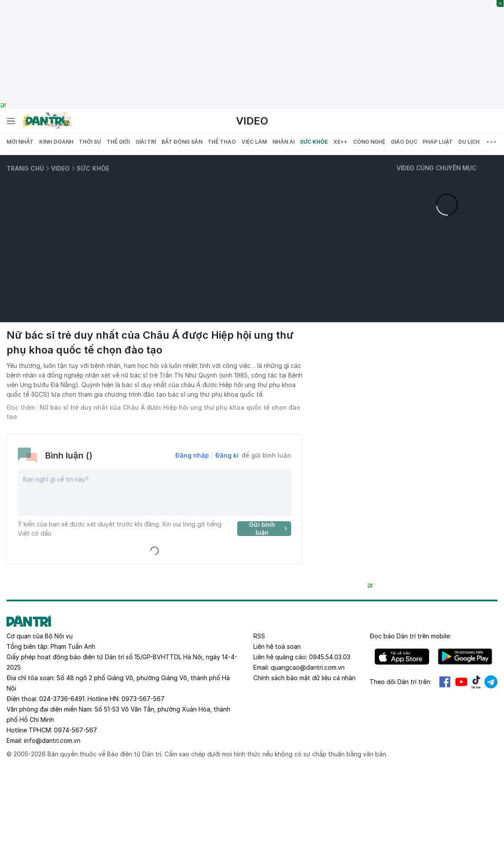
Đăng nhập (192, 455)
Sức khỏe (314, 142)
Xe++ (340, 142)
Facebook (445, 682)
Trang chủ (25, 168)
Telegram (491, 682)
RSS (259, 636)
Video (252, 121)
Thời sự (90, 142)
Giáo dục (404, 142)
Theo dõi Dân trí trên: (400, 682)
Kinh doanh (56, 142)
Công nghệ (369, 142)
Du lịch (469, 142)
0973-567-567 (143, 699)
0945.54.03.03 (330, 657)
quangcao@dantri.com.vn (308, 667)
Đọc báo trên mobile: (410, 636)
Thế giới (118, 142)
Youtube (461, 682)
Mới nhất (20, 142)
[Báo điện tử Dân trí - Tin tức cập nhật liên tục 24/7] (47, 121)
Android (465, 657)
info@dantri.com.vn (52, 740)
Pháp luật (438, 142)
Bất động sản (182, 142)
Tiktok (476, 682)
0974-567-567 (76, 730)
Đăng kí (227, 455)
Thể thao (222, 142)
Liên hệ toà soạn (277, 646)
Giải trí (146, 142)
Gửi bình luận (269, 529)
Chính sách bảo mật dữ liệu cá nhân (304, 678)
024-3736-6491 (62, 699)
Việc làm (254, 142)
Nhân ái (284, 142)
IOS (402, 657)
